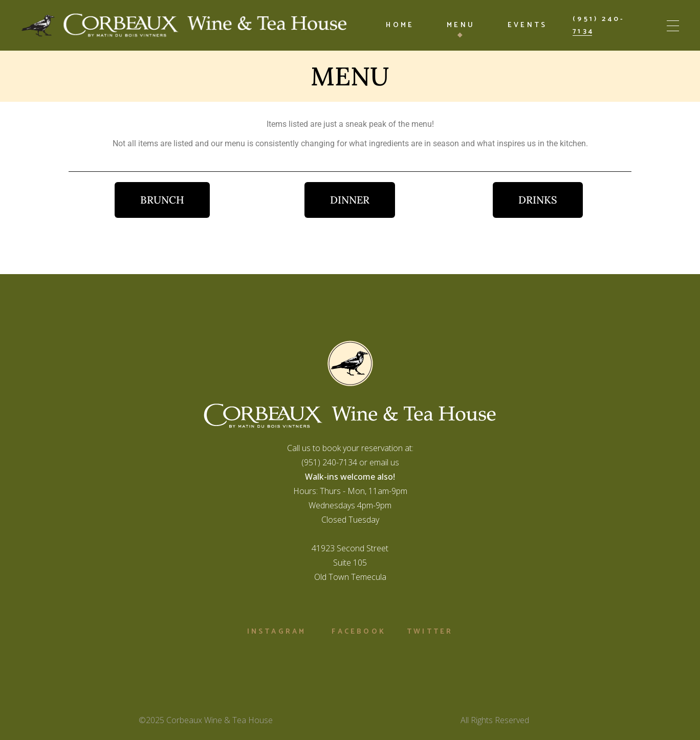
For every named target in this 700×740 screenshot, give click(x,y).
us (394, 462)
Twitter (430, 632)
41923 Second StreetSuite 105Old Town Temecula (350, 563)
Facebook (359, 632)
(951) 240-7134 (329, 462)
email (379, 462)
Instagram (277, 632)
